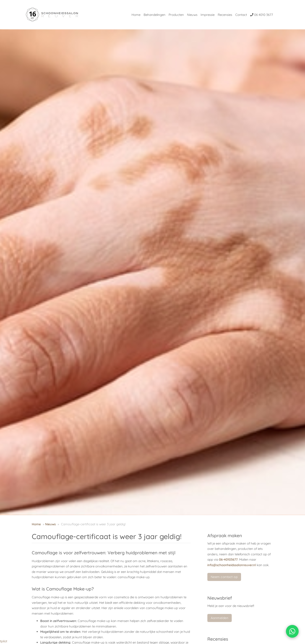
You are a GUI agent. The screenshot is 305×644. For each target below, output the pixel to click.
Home (136, 15)
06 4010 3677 (262, 15)
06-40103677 (228, 559)
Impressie (208, 15)
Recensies (225, 15)
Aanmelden (220, 618)
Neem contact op (224, 577)
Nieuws (192, 15)
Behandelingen (155, 15)
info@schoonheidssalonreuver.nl (232, 565)
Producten (176, 15)
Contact (241, 15)
